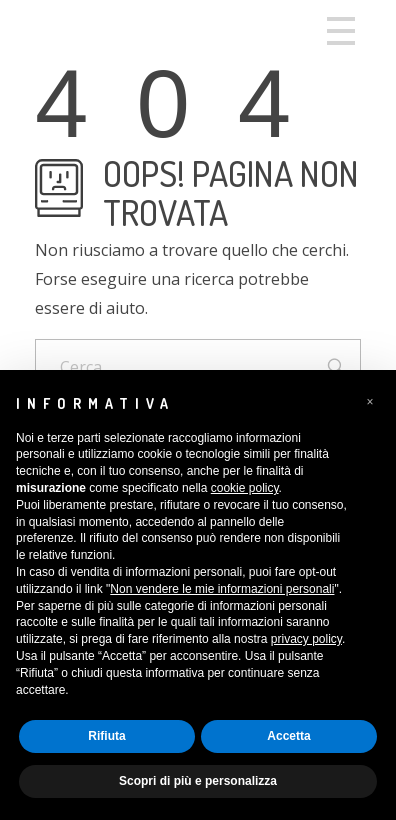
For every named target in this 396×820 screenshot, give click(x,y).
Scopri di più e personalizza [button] (198, 781)
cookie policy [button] (245, 488)
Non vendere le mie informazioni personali (222, 589)
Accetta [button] (288, 736)
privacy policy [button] (306, 639)
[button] (370, 402)
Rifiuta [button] (106, 736)
